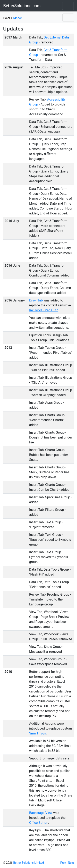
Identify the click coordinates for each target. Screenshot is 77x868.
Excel (6, 18)
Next (71, 863)
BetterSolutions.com (22, 6)
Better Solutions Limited (28, 863)
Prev (63, 863)
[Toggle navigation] (68, 6)
